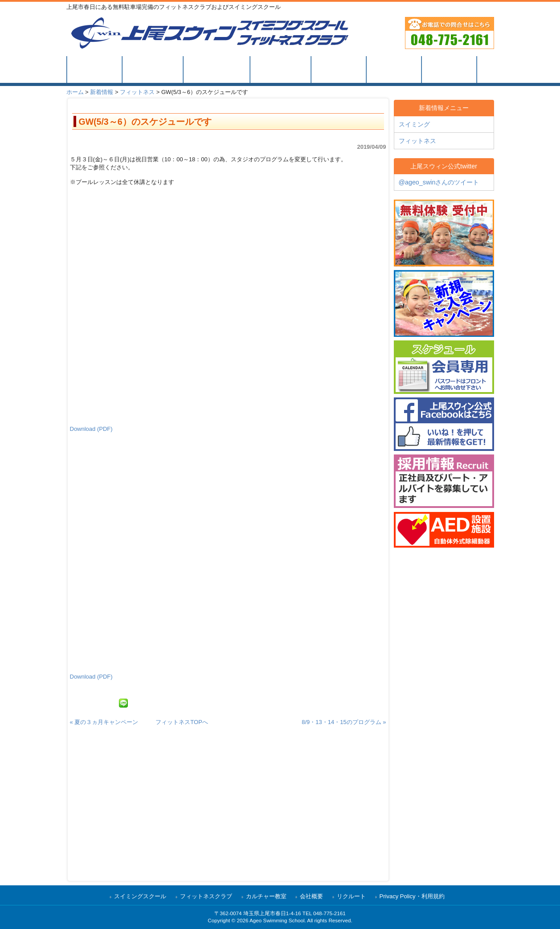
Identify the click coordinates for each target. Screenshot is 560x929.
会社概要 (311, 896)
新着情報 (102, 92)
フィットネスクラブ (206, 896)
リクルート (351, 896)
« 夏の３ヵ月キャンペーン (104, 722)
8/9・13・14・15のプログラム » (344, 722)
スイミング (414, 124)
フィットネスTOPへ (182, 722)
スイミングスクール (140, 896)
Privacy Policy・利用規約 (412, 896)
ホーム (75, 92)
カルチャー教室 (266, 896)
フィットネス (137, 92)
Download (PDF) (91, 429)
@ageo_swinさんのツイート (439, 182)
